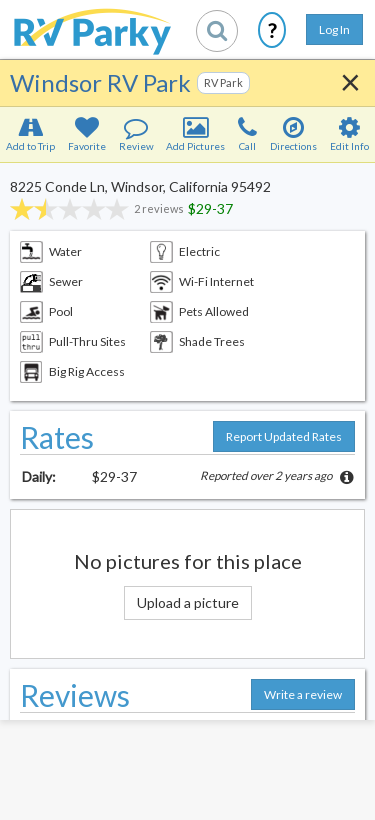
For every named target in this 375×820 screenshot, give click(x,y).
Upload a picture (188, 602)
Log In (334, 29)
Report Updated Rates (284, 436)
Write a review (303, 694)
